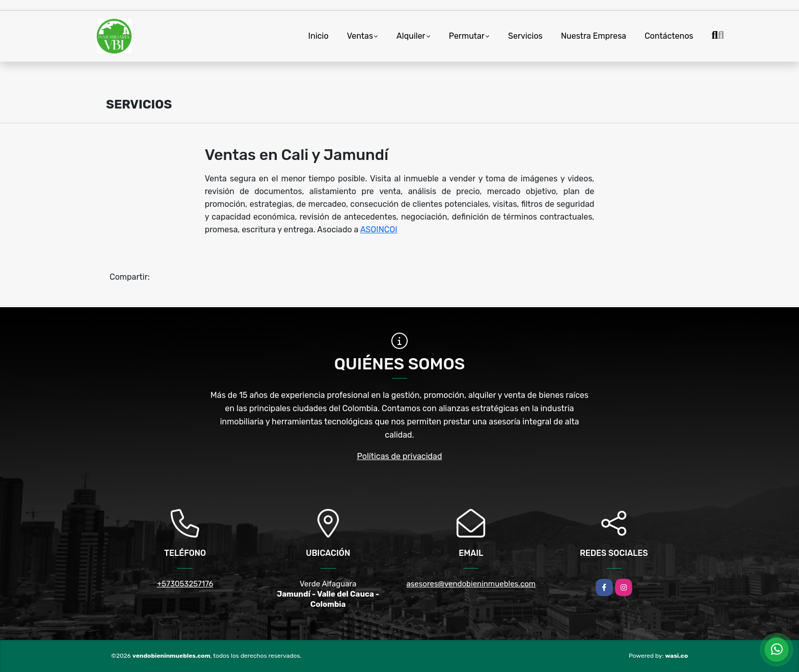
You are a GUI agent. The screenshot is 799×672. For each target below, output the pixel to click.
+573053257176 (185, 584)
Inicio (318, 36)
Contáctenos (669, 36)
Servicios (525, 36)
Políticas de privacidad (400, 456)
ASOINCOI (379, 230)
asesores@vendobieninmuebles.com (471, 584)
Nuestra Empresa (594, 36)
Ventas (360, 36)
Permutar (467, 36)
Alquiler (411, 36)
